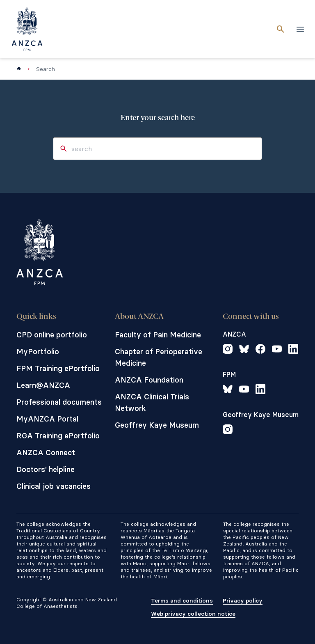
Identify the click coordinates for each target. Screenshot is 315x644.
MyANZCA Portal (47, 419)
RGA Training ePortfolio (58, 436)
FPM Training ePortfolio (58, 368)
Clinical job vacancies (54, 486)
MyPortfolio (38, 352)
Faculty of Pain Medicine (158, 335)
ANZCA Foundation (149, 380)
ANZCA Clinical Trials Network (152, 402)
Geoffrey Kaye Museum (157, 425)
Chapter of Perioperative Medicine (159, 357)
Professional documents (59, 402)
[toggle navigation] (300, 29)
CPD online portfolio (52, 335)
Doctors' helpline (46, 469)
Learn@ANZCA (43, 385)
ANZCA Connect (46, 453)
